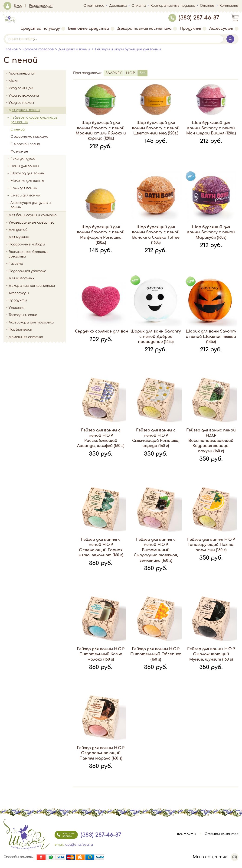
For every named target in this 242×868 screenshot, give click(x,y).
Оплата (139, 6)
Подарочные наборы (37, 245)
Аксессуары (224, 29)
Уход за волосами (37, 96)
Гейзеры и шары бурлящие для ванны (128, 49)
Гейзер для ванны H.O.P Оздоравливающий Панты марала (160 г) (101, 753)
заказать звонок (65, 835)
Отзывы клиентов (222, 834)
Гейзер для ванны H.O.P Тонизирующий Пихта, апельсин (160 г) (211, 545)
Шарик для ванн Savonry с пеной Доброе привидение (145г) (156, 337)
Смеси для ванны (25, 195)
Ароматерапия (37, 74)
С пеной (18, 129)
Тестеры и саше (23, 315)
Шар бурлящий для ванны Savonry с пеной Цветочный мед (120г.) (156, 128)
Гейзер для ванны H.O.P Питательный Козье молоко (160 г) (101, 654)
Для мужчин (37, 237)
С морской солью (25, 144)
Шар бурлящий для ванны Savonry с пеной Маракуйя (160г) (211, 232)
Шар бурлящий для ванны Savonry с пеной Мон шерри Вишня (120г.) (211, 128)
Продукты (193, 29)
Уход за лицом (37, 88)
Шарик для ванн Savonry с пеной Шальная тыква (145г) (211, 337)
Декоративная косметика (147, 29)
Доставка (118, 6)
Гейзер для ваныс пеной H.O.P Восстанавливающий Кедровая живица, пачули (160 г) (211, 441)
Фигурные (19, 152)
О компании (94, 6)
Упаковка (37, 308)
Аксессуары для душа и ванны (31, 205)
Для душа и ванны (74, 49)
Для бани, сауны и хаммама (33, 215)
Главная (11, 49)
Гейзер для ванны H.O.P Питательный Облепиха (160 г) (156, 654)
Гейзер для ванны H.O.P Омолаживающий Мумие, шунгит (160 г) (211, 654)
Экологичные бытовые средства (37, 254)
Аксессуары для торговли (31, 322)
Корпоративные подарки (173, 6)
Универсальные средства (37, 223)
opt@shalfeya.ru (79, 845)
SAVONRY (114, 73)
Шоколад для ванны (28, 173)
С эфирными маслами (29, 137)
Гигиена (37, 264)
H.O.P (131, 73)
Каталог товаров (38, 49)
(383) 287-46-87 (194, 18)
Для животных (21, 278)
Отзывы (207, 6)
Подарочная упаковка (27, 271)
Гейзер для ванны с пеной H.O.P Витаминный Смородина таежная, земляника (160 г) (156, 550)
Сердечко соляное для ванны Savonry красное (122, 331)
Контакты (229, 6)
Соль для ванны (38, 188)
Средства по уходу (43, 29)
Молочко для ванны (27, 181)
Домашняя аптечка (37, 337)
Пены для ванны (25, 166)
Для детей (37, 230)
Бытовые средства (91, 29)
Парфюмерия (20, 330)
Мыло (37, 81)
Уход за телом (37, 103)
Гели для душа (23, 159)
